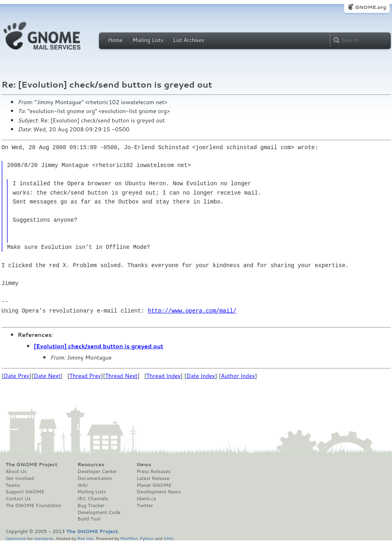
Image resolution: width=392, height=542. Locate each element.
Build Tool (89, 519)
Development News (159, 492)
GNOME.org (370, 7)
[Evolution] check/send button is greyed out (99, 346)
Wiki (82, 485)
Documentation (95, 478)
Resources (91, 465)
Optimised (16, 538)
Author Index (238, 376)
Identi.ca (146, 499)
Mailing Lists (148, 40)
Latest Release (153, 478)
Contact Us (18, 499)
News (144, 465)
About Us (16, 471)
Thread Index (164, 376)
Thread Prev (85, 376)
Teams (13, 485)
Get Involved (20, 478)
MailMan (129, 538)
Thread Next (121, 376)
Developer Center (97, 471)
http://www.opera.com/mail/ (192, 311)
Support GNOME (25, 492)
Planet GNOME (154, 485)
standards (44, 538)
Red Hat (85, 538)
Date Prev (17, 376)
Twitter (145, 506)
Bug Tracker (91, 506)
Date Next (47, 376)
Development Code (99, 512)
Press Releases (153, 471)
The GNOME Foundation (34, 506)
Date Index (201, 376)
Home (116, 40)
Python (147, 538)
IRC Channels (93, 499)
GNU (168, 538)
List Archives (189, 40)
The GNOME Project (32, 465)
